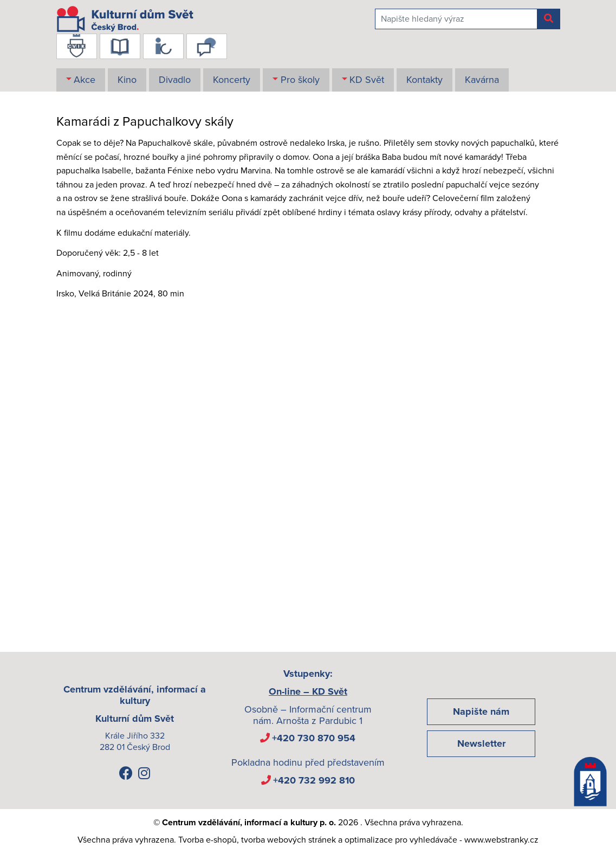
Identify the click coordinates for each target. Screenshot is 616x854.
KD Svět (367, 80)
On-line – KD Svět (308, 691)
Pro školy (300, 80)
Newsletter (481, 743)
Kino (127, 80)
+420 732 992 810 (314, 780)
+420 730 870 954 (314, 738)
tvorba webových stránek (288, 840)
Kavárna (482, 80)
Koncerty (232, 80)
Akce (85, 80)
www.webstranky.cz (501, 840)
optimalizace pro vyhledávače (401, 840)
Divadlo (175, 80)
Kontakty (424, 80)
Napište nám (481, 711)
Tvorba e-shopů (208, 840)
